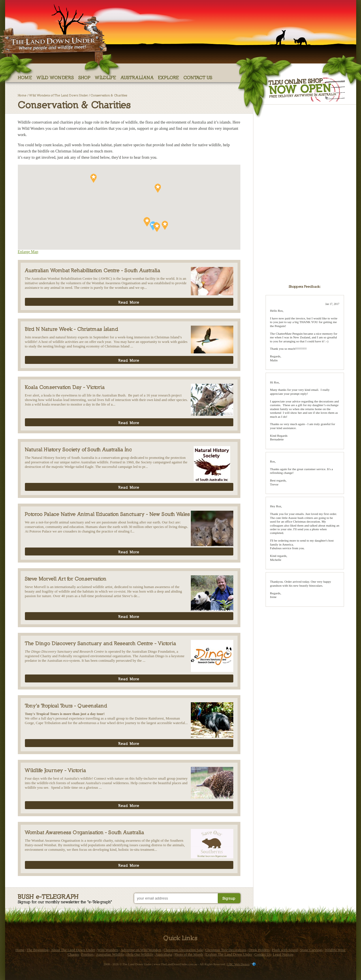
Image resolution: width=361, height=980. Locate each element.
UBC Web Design (238, 964)
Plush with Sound (285, 950)
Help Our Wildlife (140, 954)
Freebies (87, 954)
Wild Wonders (55, 77)
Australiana (137, 77)
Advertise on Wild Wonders (141, 950)
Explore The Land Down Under (229, 954)
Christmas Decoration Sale (183, 950)
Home (25, 77)
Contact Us (198, 77)
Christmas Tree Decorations (226, 950)
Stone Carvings (311, 950)
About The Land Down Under (73, 950)
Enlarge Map (28, 252)
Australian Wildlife (110, 954)
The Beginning (38, 950)
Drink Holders (259, 950)
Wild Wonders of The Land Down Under (59, 95)
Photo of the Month (189, 954)
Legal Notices (283, 954)
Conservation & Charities (109, 95)
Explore (169, 77)
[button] (158, 188)
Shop (85, 77)
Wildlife (106, 77)
